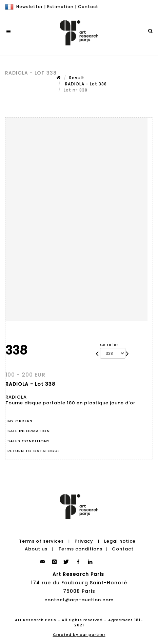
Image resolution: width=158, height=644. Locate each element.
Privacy (84, 541)
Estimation (60, 7)
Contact (88, 7)
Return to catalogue (34, 451)
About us (36, 549)
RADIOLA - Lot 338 (85, 84)
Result (77, 78)
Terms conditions (80, 549)
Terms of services (41, 541)
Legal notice (120, 541)
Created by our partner (79, 635)
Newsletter (29, 7)
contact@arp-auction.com (79, 600)
